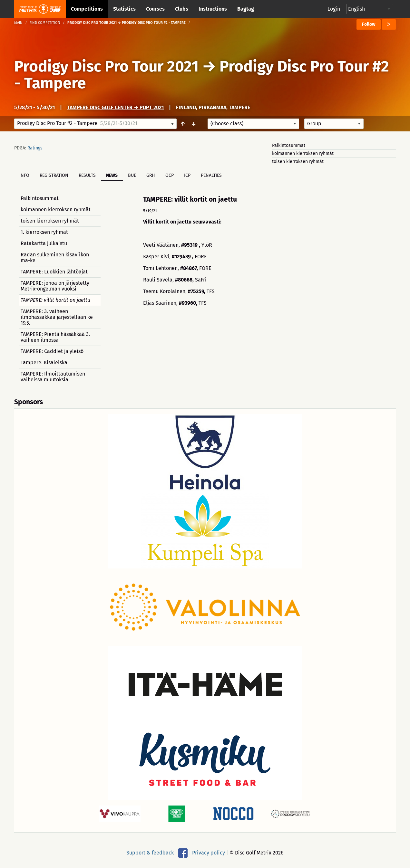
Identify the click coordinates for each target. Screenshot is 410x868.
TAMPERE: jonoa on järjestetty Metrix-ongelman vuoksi (55, 286)
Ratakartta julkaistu (44, 243)
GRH (151, 175)
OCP (170, 175)
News (112, 175)
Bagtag (246, 9)
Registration (54, 175)
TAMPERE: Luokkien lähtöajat (54, 272)
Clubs (182, 9)
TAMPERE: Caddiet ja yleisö (52, 351)
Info (24, 175)
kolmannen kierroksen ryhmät (303, 153)
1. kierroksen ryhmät (44, 232)
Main (18, 23)
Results (87, 175)
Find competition (45, 23)
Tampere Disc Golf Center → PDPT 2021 (115, 107)
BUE (132, 175)
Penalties (211, 175)
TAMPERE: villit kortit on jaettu (55, 300)
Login (334, 9)
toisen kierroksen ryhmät (298, 162)
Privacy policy (209, 853)
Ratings (35, 148)
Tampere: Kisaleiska (44, 362)
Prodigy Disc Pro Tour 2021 (106, 66)
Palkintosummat (289, 145)
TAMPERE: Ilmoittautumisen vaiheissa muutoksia (53, 377)
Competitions (87, 9)
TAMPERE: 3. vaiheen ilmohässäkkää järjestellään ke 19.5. (57, 317)
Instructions (213, 9)
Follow (369, 24)
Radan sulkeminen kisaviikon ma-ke (55, 258)
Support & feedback (150, 853)
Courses (155, 9)
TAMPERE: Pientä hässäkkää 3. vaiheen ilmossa (55, 337)
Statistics (124, 9)
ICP (187, 175)
